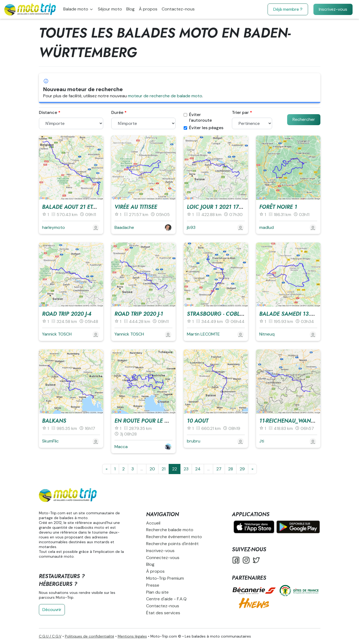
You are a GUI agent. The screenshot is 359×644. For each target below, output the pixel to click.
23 (186, 469)
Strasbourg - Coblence (220, 314)
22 (175, 469)
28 (231, 469)
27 (219, 469)
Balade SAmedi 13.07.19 (291, 314)
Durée (117, 113)
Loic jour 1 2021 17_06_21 (222, 207)
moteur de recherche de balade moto (165, 96)
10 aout (198, 421)
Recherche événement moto (174, 537)
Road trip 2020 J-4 (67, 314)
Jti (262, 441)
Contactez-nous (178, 9)
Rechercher (304, 119)
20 (152, 469)
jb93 (191, 227)
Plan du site (157, 592)
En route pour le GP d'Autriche (159, 421)
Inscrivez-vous (333, 9)
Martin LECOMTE (203, 334)
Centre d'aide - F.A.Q (166, 599)
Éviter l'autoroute (198, 118)
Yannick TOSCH (57, 334)
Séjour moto (110, 9)
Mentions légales (132, 636)
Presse (153, 585)
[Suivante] (252, 469)
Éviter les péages (203, 128)
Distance (48, 113)
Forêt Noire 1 (278, 207)
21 (164, 469)
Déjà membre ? (288, 9)
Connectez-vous (163, 558)
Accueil (153, 523)
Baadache (124, 227)
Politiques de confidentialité (90, 636)
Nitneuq (267, 334)
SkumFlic (50, 441)
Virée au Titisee (136, 207)
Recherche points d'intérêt (172, 544)
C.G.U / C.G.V (50, 636)
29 (242, 469)
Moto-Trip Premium (165, 578)
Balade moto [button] (76, 9)
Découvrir (52, 610)
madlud (267, 227)
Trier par (240, 113)
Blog (130, 9)
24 (198, 469)
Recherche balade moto (170, 530)
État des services (163, 613)
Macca (121, 447)
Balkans (54, 421)
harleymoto (53, 227)
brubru (194, 441)
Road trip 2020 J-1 (139, 314)
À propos (148, 9)
